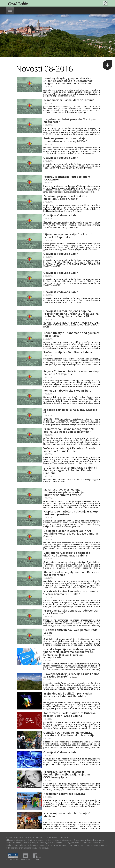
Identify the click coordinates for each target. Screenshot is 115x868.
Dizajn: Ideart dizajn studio (58, 837)
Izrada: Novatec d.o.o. (35, 837)
